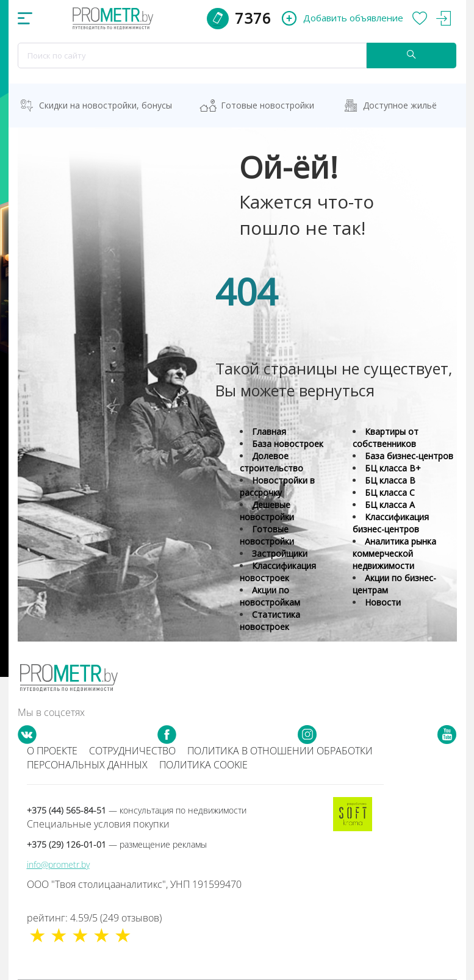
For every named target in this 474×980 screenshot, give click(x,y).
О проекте (52, 751)
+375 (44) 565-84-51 (137, 810)
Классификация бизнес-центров (391, 523)
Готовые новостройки (268, 105)
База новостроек (288, 444)
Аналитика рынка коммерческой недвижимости (394, 553)
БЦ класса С (390, 492)
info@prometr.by (58, 864)
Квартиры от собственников (386, 438)
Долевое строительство (271, 462)
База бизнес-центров (409, 456)
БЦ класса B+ (393, 468)
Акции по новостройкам (270, 596)
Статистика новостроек (270, 621)
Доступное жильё (400, 105)
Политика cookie (203, 765)
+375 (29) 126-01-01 (117, 844)
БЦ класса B (390, 480)
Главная (269, 431)
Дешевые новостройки (267, 511)
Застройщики (280, 553)
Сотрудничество (132, 751)
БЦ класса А (390, 505)
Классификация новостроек (278, 572)
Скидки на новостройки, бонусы (106, 105)
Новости (383, 602)
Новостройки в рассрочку (277, 486)
